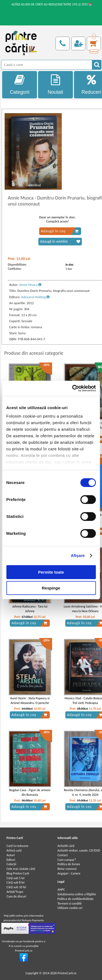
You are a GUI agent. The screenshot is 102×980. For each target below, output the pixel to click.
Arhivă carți (14, 850)
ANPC (61, 890)
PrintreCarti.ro (67, 973)
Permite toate (51, 572)
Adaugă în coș (60, 231)
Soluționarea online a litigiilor (77, 894)
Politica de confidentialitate (75, 899)
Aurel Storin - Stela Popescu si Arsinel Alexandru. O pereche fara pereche (30, 703)
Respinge (51, 588)
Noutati (55, 85)
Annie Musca (30, 285)
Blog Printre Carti (18, 873)
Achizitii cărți (66, 846)
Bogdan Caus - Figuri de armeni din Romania (30, 792)
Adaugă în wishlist (60, 242)
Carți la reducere (18, 846)
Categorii (20, 85)
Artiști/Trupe (15, 892)
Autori (11, 855)
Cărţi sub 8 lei (16, 882)
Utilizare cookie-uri (70, 908)
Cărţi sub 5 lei (16, 878)
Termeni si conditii (69, 903)
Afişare (78, 555)
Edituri (11, 860)
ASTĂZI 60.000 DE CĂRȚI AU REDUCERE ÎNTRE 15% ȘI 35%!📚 (52, 4)
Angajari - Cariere (69, 873)
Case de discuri (16, 896)
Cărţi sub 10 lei (16, 887)
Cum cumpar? (67, 860)
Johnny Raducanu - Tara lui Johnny (30, 609)
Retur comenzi (67, 869)
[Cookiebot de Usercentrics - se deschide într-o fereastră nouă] (73, 388)
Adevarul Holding (35, 297)
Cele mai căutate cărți (21, 869)
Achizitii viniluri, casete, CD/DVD (79, 850)
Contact (63, 855)
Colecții (11, 864)
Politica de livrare (69, 864)
